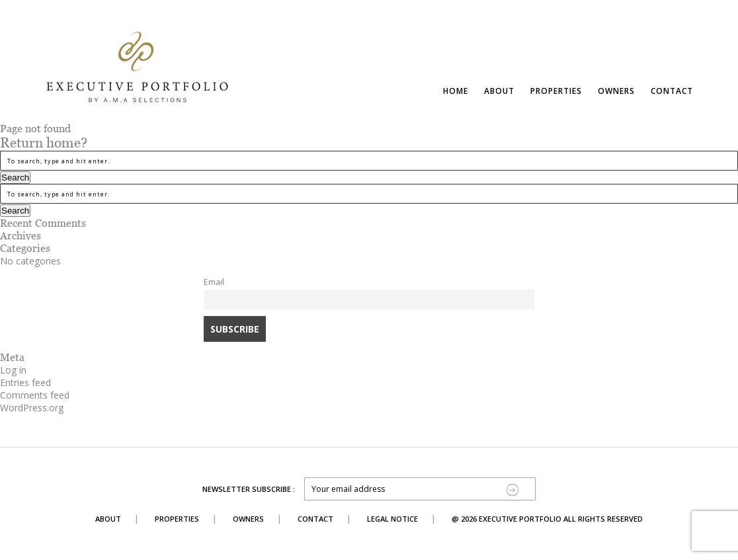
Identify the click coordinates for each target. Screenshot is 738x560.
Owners (616, 91)
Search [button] (15, 178)
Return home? (44, 143)
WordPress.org (32, 408)
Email (214, 282)
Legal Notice (392, 519)
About (499, 91)
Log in (13, 370)
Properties (556, 91)
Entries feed (25, 382)
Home (456, 91)
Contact (672, 91)
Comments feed (35, 395)
